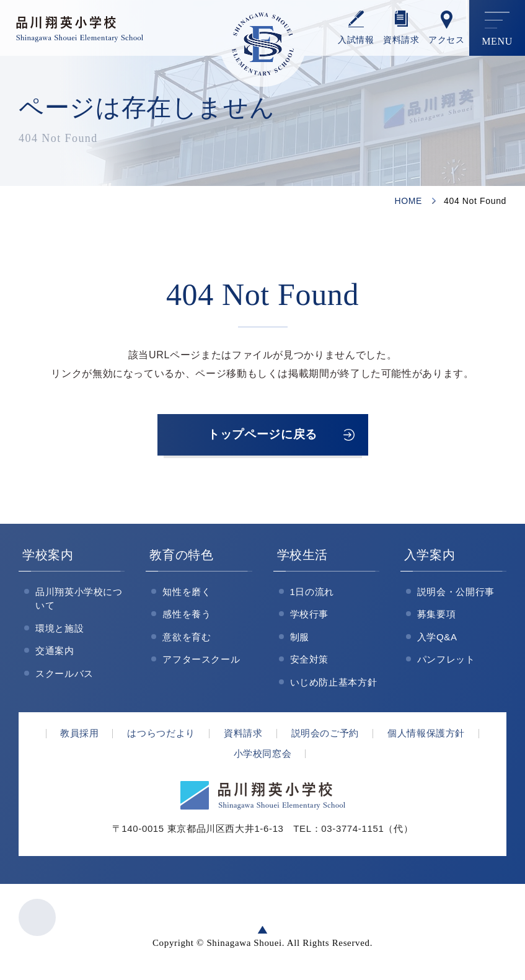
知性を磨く (187, 594)
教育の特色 (181, 557)
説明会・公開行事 (456, 594)
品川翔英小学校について (79, 601)
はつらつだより (161, 735)
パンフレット (446, 662)
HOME (408, 201)
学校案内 (48, 557)
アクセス (447, 40)
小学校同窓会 (263, 755)
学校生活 (303, 557)
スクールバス (64, 675)
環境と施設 (60, 630)
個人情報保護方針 (426, 735)
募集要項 (437, 616)
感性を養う (187, 616)
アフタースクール (201, 662)
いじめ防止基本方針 (334, 684)
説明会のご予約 (325, 735)
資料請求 (401, 40)
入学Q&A (437, 639)
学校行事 (310, 616)
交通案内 (55, 653)
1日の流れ (312, 594)
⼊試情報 (356, 40)
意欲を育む (187, 639)
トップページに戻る (263, 436)
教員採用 (80, 735)
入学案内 (430, 557)
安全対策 (310, 662)
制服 (300, 639)
